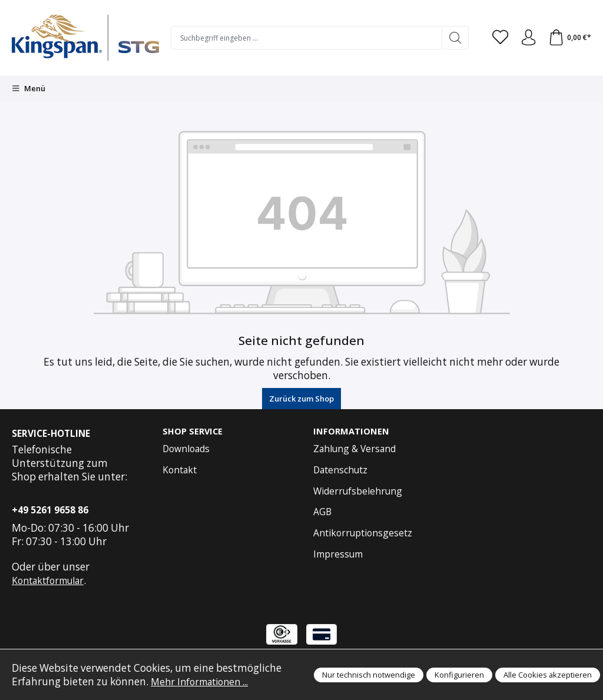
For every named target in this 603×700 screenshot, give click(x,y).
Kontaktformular (48, 580)
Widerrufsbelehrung (358, 492)
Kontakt (180, 470)
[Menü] (29, 88)
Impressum (338, 555)
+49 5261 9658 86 (50, 510)
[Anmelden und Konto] (526, 38)
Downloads (186, 449)
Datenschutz (340, 470)
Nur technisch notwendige (369, 675)
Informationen (352, 432)
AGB (322, 512)
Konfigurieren (459, 675)
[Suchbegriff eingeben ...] (304, 38)
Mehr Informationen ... (205, 681)
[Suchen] (451, 38)
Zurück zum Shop (301, 399)
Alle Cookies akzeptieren (548, 675)
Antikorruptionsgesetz (363, 533)
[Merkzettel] (496, 38)
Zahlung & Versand (354, 449)
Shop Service (193, 432)
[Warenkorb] (569, 38)
